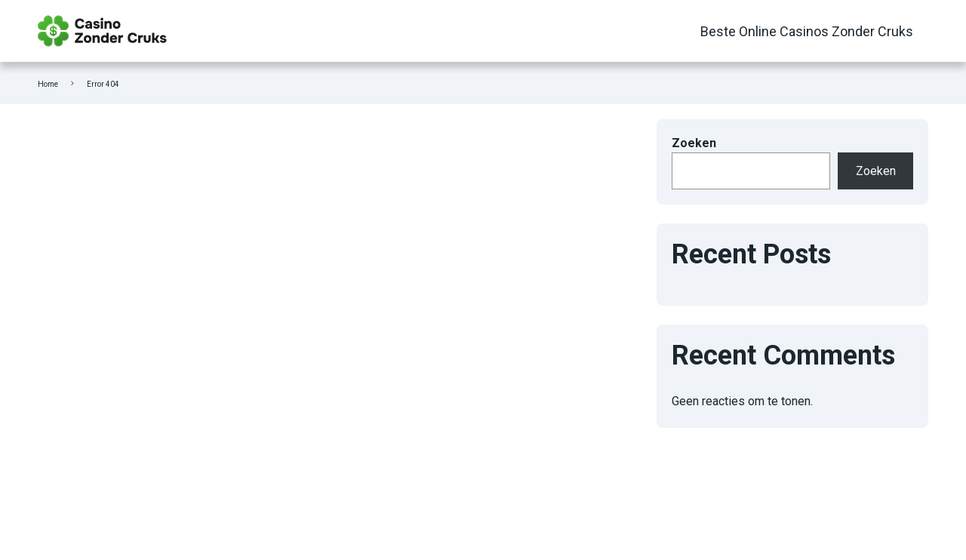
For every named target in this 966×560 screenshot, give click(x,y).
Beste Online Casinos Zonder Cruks (807, 31)
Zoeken (694, 143)
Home (48, 84)
